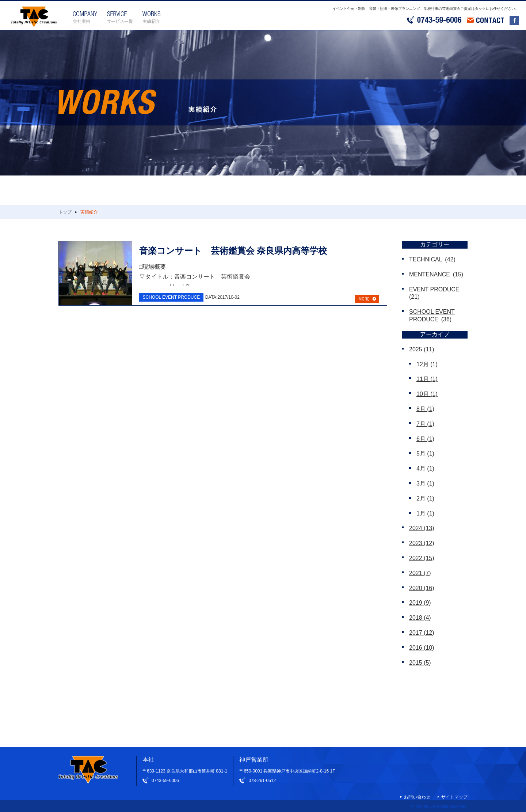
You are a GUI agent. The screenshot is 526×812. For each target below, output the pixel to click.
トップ (65, 212)
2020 (422, 588)
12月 (427, 364)
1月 (425, 513)
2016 (422, 648)
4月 (425, 469)
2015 (420, 663)
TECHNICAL (426, 259)
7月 (425, 424)
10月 (427, 394)
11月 (427, 379)
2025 (422, 349)
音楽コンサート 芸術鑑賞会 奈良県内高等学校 (233, 251)
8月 (425, 409)
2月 (425, 498)
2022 (422, 558)
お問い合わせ (417, 797)
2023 (422, 543)
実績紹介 (89, 212)
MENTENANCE (430, 274)
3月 (425, 484)
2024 (422, 528)
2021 (420, 573)
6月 (425, 439)
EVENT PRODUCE (434, 289)
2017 (422, 633)
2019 (420, 603)
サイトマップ (454, 797)
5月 (425, 454)
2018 (420, 618)
